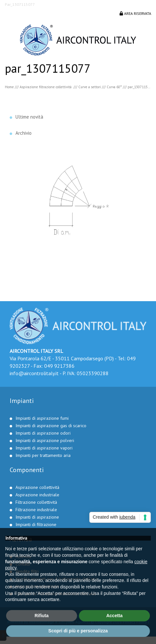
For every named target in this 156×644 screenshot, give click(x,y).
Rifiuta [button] (42, 616)
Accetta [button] (115, 616)
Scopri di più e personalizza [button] (78, 631)
